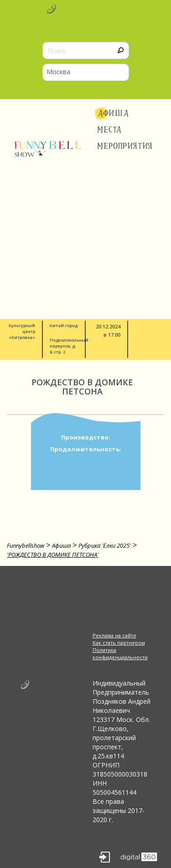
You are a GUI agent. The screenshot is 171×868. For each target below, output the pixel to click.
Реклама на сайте (114, 635)
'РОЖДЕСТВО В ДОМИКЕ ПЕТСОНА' (53, 555)
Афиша (113, 113)
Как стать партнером (119, 643)
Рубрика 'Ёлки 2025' (105, 545)
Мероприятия (125, 146)
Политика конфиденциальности (120, 654)
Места (110, 130)
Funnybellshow (26, 545)
